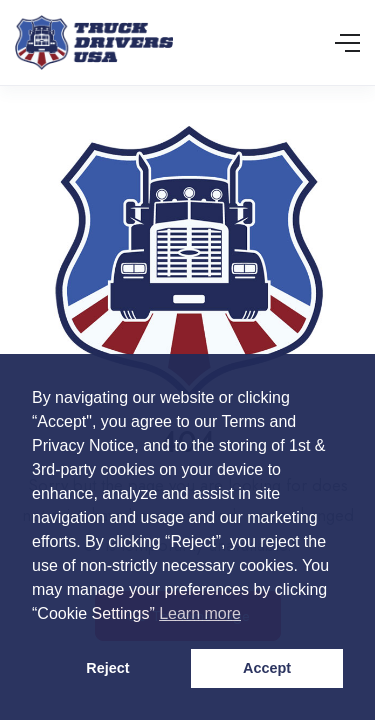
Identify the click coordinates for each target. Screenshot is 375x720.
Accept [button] (267, 668)
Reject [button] (107, 668)
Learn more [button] (200, 613)
